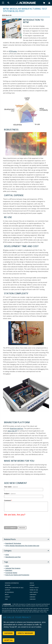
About (7, 595)
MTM (7, 555)
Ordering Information (12, 583)
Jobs (6, 599)
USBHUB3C (33, 599)
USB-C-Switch (34, 592)
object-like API (12, 431)
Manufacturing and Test (13, 557)
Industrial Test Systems (13, 568)
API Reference (9, 592)
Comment (8, 500)
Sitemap (32, 585)
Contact (8, 597)
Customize (8, 633)
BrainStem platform (17, 428)
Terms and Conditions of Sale (14, 588)
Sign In (32, 583)
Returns (8, 585)
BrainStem (9, 570)
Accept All (9, 640)
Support (8, 590)
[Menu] (3, 3)
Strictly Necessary (25, 633)
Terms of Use (34, 590)
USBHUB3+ (33, 597)
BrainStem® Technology (13, 543)
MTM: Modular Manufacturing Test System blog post (22, 546)
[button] (8, 3)
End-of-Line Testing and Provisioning (17, 575)
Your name (11, 487)
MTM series (13, 51)
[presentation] (19, 521)
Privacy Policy (34, 588)
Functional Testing (11, 573)
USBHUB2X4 (33, 595)
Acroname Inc (22, 604)
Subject (10, 493)
